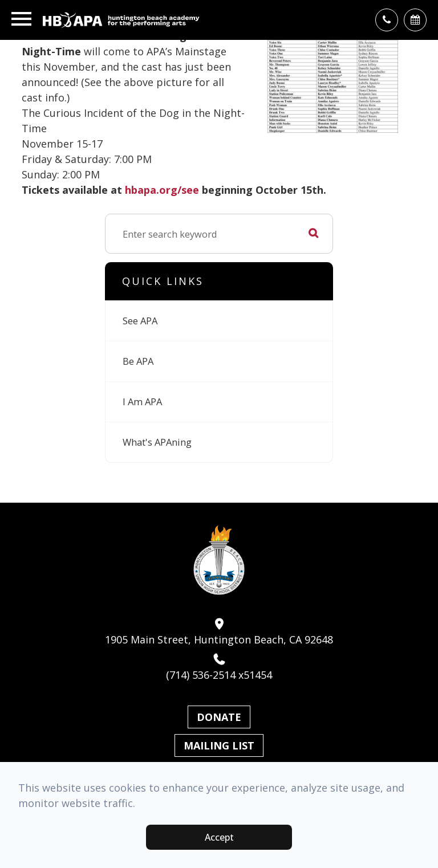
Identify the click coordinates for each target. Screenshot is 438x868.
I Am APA (142, 402)
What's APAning (157, 442)
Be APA (138, 361)
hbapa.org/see (162, 190)
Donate (219, 717)
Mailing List (219, 745)
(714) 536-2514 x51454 (219, 667)
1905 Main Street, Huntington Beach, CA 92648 (219, 632)
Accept (219, 837)
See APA (140, 321)
